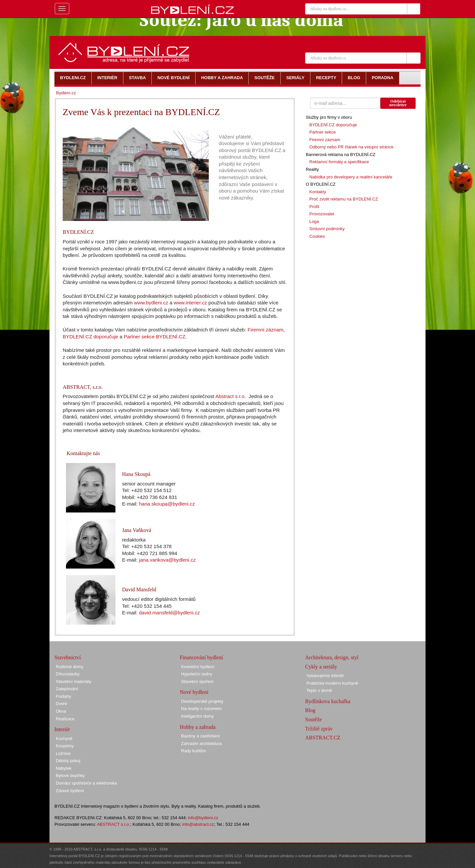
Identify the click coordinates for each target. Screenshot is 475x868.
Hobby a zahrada (198, 727)
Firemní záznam (265, 330)
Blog (310, 710)
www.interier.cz (190, 303)
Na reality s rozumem (201, 709)
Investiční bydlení (198, 667)
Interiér (62, 729)
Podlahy (63, 696)
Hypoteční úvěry (197, 674)
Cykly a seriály (321, 667)
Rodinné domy (70, 667)
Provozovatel (322, 214)
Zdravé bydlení (70, 791)
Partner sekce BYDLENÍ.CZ (155, 337)
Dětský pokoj (68, 761)
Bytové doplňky (70, 775)
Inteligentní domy (197, 716)
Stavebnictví (68, 657)
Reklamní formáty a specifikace (339, 162)
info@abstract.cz (198, 824)
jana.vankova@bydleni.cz (167, 560)
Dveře (62, 704)
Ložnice (63, 753)
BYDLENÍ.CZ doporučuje (90, 337)
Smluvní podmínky (327, 229)
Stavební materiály (74, 682)
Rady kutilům (193, 751)
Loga (314, 221)
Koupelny (65, 746)
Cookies (317, 236)
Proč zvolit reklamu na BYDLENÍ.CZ (344, 199)
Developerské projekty (202, 701)
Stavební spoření (197, 682)
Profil (314, 207)
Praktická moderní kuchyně (332, 683)
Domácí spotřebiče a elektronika (86, 783)
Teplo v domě (319, 690)
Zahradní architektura (202, 744)
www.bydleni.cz (151, 303)
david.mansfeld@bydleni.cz (169, 613)
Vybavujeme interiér (325, 676)
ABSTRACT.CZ (323, 738)
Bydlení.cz (66, 93)
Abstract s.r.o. (231, 396)
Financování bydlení (201, 657)
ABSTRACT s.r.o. (114, 824)
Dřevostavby (68, 674)
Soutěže (314, 719)
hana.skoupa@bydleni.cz (167, 504)
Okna (61, 711)
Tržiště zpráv (319, 729)
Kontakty (318, 192)
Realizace (65, 719)
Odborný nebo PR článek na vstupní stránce (351, 147)
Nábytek (64, 768)
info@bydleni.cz (203, 818)
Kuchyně (64, 739)
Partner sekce (323, 132)
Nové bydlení (194, 692)
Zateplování (67, 689)
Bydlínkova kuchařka (328, 701)
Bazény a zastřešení (201, 736)
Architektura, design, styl (332, 657)
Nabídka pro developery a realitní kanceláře (351, 177)
